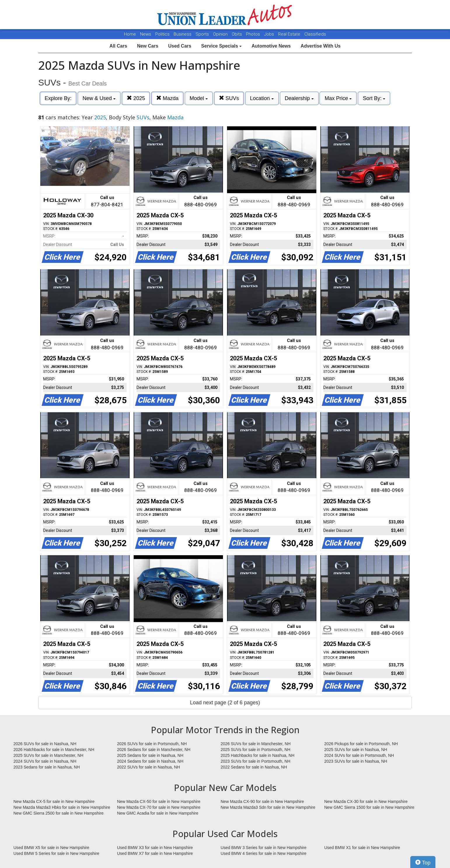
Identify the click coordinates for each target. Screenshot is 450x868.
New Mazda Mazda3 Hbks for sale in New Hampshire (62, 807)
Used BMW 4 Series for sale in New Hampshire (264, 853)
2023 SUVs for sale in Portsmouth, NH (255, 761)
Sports (203, 34)
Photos (254, 34)
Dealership (299, 98)
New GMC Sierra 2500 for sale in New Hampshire (59, 813)
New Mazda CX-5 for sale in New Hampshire (54, 801)
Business (183, 34)
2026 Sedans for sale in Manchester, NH (154, 750)
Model (199, 98)
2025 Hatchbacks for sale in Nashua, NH (258, 755)
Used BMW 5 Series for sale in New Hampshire (56, 853)
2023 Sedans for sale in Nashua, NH (47, 767)
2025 (136, 98)
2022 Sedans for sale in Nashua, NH (254, 767)
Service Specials (221, 46)
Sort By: (374, 98)
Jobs (270, 34)
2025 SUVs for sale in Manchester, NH (48, 755)
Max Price (338, 98)
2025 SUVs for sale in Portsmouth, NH (255, 750)
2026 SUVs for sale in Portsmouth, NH (152, 744)
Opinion (221, 34)
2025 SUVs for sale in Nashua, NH (356, 750)
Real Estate (290, 34)
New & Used (99, 98)
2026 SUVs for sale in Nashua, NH (45, 744)
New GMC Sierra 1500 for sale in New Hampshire (369, 807)
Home (130, 34)
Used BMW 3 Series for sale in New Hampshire (264, 848)
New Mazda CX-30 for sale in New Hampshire (366, 801)
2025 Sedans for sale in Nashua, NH (150, 755)
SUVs (229, 98)
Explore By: (58, 98)
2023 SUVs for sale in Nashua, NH (356, 761)
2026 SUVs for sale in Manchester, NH (256, 744)
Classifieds (315, 34)
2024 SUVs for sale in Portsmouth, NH (359, 755)
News (146, 34)
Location (262, 98)
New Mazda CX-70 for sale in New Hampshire (159, 807)
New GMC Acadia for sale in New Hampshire (158, 813)
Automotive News (271, 46)
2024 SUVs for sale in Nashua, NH (45, 761)
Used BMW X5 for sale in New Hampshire (51, 848)
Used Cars (180, 46)
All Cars (118, 46)
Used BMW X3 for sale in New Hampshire (155, 848)
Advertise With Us (321, 46)
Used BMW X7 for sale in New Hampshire (155, 853)
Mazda (167, 98)
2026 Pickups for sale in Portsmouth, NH (361, 744)
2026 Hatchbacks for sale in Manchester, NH (54, 750)
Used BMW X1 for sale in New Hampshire (362, 848)
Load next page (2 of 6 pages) (225, 703)
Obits (237, 34)
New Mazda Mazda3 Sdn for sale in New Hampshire (268, 807)
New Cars (148, 46)
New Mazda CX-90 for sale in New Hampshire (262, 801)
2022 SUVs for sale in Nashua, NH (149, 767)
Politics (162, 34)
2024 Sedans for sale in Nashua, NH (150, 761)
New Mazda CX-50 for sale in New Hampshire (159, 801)
